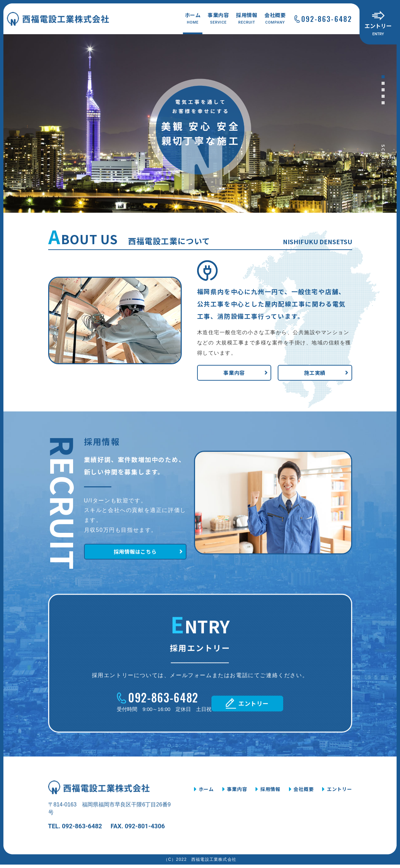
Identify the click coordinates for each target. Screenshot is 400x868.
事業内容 (218, 19)
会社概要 (275, 19)
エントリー (378, 29)
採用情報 (247, 19)
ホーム (193, 19)
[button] (383, 77)
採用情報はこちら (130, 588)
